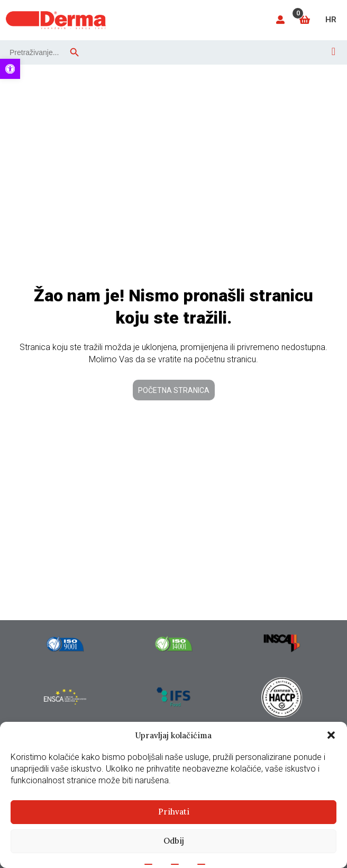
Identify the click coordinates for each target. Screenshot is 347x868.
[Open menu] (334, 51)
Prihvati (174, 812)
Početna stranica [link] (174, 390)
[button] (331, 735)
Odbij (174, 841)
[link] (10, 69)
